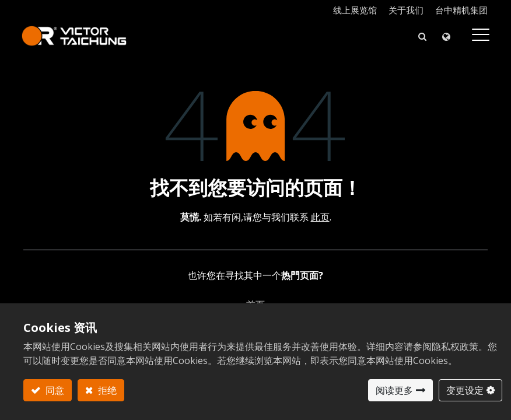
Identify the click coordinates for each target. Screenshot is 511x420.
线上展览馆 (355, 10)
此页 (320, 217)
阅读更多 (394, 390)
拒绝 (106, 390)
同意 (54, 390)
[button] (421, 36)
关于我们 (406, 10)
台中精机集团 (461, 10)
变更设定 (465, 390)
